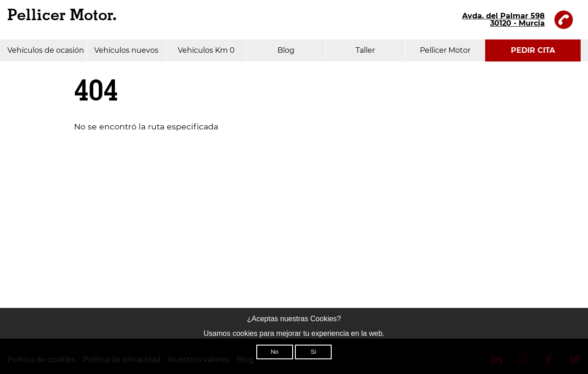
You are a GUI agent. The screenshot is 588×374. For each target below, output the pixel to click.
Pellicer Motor (445, 50)
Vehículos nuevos (126, 50)
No (274, 352)
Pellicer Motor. (62, 15)
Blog (286, 50)
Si (313, 352)
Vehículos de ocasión (46, 50)
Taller (365, 50)
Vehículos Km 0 (206, 50)
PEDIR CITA (533, 50)
